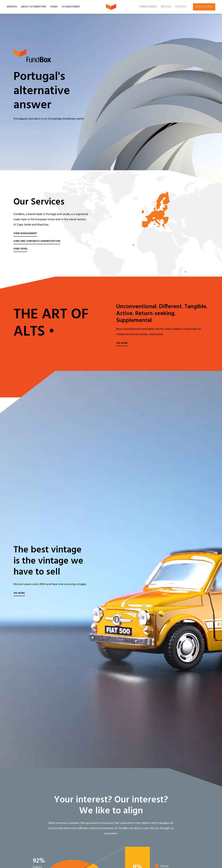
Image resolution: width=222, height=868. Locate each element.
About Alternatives (34, 7)
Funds (54, 7)
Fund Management (25, 233)
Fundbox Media (148, 7)
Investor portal (204, 7)
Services (12, 7)
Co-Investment (71, 7)
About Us (166, 7)
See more (122, 343)
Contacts (181, 7)
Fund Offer (20, 249)
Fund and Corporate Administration (37, 241)
